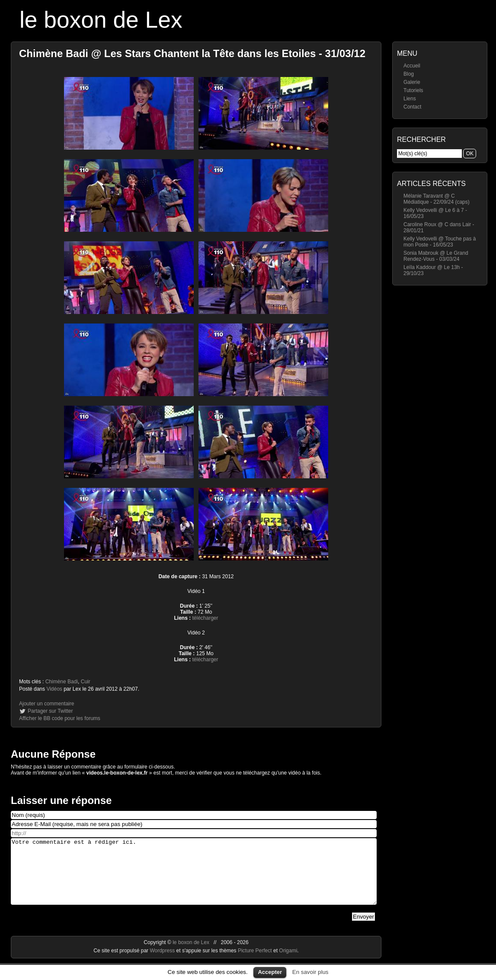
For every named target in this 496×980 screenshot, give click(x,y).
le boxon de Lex (101, 20)
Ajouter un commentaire (46, 704)
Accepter (270, 972)
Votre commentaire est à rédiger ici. (194, 878)
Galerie (412, 82)
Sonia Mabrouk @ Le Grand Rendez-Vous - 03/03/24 (436, 256)
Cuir (86, 682)
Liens (410, 99)
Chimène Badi (62, 682)
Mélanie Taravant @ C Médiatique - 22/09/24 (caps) (437, 199)
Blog (409, 74)
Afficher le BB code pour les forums (60, 718)
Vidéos (54, 689)
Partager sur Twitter (50, 711)
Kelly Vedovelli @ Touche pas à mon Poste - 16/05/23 (440, 242)
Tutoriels (413, 90)
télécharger (205, 618)
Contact (412, 107)
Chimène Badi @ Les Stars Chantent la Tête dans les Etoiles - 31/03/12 (192, 53)
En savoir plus (310, 972)
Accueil (412, 66)
